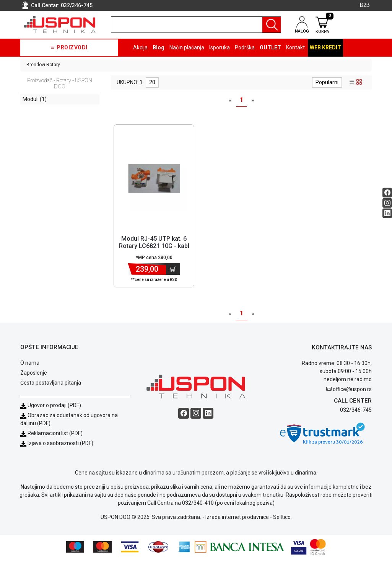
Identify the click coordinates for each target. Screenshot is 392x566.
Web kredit (325, 47)
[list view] (352, 82)
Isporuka (220, 47)
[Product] (154, 178)
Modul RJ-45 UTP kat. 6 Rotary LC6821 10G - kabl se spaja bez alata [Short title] (154, 246)
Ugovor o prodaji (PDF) (51, 413)
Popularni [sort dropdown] (327, 82)
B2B (365, 5)
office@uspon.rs (352, 396)
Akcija (140, 47)
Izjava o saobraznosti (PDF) (60, 450)
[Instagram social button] (387, 203)
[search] (196, 25)
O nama (30, 370)
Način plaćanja (187, 47)
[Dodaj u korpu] (173, 269)
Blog (159, 47)
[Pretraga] (272, 25)
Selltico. (282, 524)
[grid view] (359, 82)
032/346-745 (77, 5)
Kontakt (295, 47)
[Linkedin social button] (387, 213)
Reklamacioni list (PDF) (51, 440)
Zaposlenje (34, 380)
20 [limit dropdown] (152, 82)
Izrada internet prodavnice (237, 524)
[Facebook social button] (387, 192)
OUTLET (270, 47)
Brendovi (36, 65)
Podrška (245, 47)
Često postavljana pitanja (51, 390)
